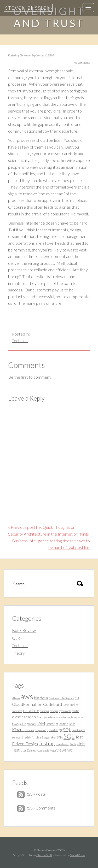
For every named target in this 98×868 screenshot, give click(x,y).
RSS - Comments (36, 808)
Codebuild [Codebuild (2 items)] (53, 704)
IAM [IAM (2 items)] (41, 723)
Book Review (24, 630)
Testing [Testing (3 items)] (47, 743)
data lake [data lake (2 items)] (31, 710)
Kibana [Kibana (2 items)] (18, 729)
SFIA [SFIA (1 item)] (60, 737)
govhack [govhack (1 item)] (31, 724)
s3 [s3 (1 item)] (41, 737)
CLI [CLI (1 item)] (77, 698)
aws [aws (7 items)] (27, 696)
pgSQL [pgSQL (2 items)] (65, 729)
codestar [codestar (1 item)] (17, 711)
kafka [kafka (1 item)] (72, 724)
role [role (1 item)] (37, 737)
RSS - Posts (31, 794)
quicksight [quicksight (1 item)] (78, 730)
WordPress (78, 855)
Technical (20, 340)
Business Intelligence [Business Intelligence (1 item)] (61, 698)
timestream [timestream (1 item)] (62, 744)
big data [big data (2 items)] (41, 698)
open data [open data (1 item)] (53, 730)
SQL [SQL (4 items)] (69, 736)
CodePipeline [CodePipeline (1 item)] (71, 705)
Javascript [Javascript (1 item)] (52, 724)
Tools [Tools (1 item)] (73, 744)
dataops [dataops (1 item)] (44, 711)
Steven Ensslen (28, 8)
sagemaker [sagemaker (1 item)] (50, 737)
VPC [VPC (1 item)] (70, 750)
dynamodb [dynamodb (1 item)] (65, 711)
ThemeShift (44, 855)
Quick (17, 638)
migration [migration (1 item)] (41, 730)
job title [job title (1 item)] (63, 724)
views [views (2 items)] (62, 750)
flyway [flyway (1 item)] (16, 724)
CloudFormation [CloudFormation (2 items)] (27, 704)
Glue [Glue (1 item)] (23, 724)
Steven (24, 55)
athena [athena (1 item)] (16, 698)
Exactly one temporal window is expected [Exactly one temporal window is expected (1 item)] (60, 717)
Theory (18, 653)
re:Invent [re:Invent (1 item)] (18, 737)
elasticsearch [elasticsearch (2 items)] (24, 717)
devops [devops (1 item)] (54, 711)
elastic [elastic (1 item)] (75, 711)
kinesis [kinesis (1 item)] (30, 730)
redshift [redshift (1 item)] (29, 737)
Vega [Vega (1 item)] (53, 750)
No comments (82, 63)
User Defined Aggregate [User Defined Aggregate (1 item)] (35, 750)
